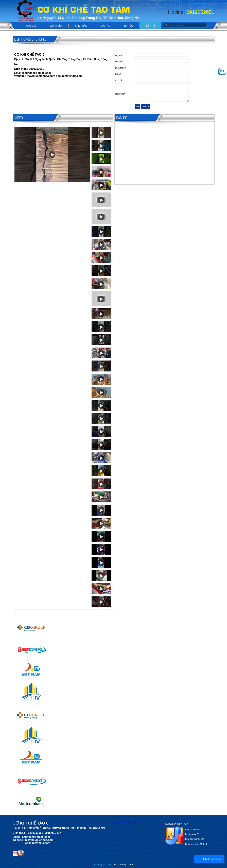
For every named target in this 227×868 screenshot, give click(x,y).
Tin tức (128, 25)
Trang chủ (30, 25)
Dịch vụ (106, 25)
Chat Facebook (212, 859)
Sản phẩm (81, 25)
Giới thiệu (56, 25)
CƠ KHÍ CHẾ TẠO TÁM (125, 822)
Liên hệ (151, 25)
